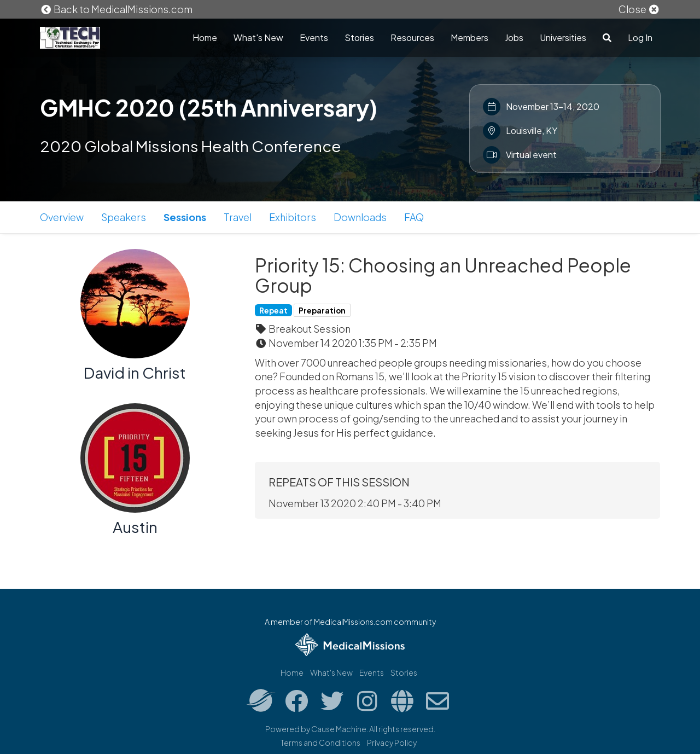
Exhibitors (293, 217)
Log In (640, 37)
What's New (258, 37)
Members (469, 37)
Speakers (124, 217)
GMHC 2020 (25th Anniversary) (209, 107)
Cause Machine (339, 729)
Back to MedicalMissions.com (116, 9)
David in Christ (135, 372)
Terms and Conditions (320, 743)
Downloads (360, 217)
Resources (412, 37)
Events (314, 37)
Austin (135, 527)
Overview (62, 217)
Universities (563, 37)
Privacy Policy (392, 743)
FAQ (414, 217)
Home (205, 37)
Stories (359, 37)
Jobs (514, 37)
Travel (238, 217)
